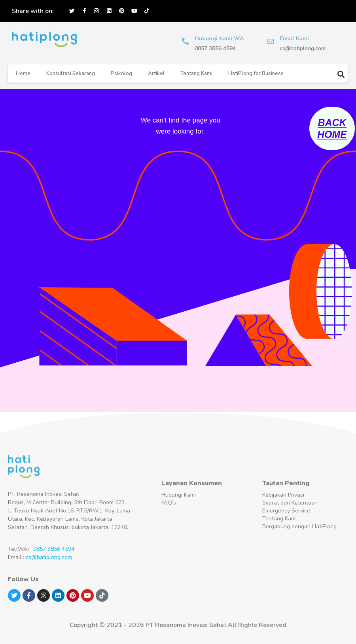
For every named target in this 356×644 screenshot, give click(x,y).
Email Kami (295, 39)
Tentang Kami (196, 73)
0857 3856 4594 (54, 549)
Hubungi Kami (179, 495)
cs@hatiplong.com (49, 557)
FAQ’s (169, 503)
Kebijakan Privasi (283, 495)
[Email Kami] (271, 41)
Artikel (156, 73)
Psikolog (121, 73)
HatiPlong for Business (256, 73)
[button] (341, 74)
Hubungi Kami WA (220, 39)
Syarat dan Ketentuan (290, 503)
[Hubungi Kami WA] (186, 41)
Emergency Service (286, 511)
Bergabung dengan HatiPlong (299, 526)
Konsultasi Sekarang (71, 73)
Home (23, 73)
